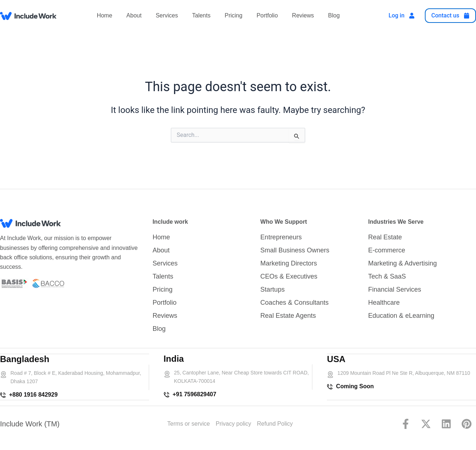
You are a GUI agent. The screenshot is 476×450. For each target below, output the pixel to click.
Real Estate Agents (288, 316)
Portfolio (267, 15)
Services (167, 15)
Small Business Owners (295, 251)
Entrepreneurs (281, 238)
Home (105, 15)
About (134, 15)
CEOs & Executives (289, 277)
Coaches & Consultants (295, 303)
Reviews (303, 15)
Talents (202, 15)
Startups (273, 290)
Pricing (233, 15)
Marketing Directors (289, 264)
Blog (334, 15)
